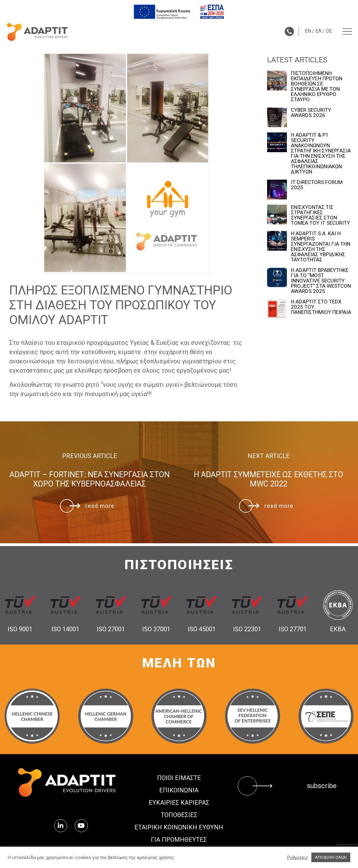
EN (308, 31)
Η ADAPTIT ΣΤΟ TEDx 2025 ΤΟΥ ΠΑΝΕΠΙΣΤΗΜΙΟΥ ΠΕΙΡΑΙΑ (321, 307)
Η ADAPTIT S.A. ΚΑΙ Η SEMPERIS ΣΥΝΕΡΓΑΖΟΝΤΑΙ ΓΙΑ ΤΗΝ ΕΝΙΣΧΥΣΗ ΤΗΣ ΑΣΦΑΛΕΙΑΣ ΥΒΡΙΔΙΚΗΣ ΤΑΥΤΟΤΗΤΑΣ (321, 247)
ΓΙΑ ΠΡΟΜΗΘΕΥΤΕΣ (179, 840)
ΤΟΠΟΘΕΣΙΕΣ (179, 815)
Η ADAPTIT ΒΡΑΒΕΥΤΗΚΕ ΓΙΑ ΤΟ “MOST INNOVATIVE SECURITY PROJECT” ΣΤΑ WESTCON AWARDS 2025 (321, 281)
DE (329, 31)
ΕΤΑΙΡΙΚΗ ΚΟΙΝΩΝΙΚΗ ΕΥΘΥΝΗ (179, 827)
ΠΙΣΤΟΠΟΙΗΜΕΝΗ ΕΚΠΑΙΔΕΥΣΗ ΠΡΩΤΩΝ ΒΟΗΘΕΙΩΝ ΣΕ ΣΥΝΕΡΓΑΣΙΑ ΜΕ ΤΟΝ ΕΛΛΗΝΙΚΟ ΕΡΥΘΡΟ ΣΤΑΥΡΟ (317, 86)
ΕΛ (318, 31)
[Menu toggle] (347, 31)
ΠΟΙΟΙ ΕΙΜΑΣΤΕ (179, 778)
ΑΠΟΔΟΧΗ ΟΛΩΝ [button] (331, 857)
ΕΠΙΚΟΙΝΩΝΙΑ (179, 790)
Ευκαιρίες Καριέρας (179, 803)
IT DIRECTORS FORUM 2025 (317, 185)
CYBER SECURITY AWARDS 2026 (311, 113)
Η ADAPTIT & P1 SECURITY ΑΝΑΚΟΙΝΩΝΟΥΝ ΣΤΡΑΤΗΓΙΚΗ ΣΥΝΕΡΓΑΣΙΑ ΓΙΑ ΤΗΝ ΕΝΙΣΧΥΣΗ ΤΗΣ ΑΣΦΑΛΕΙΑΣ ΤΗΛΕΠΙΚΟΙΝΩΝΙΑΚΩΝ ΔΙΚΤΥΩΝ (321, 153)
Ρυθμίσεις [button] (298, 858)
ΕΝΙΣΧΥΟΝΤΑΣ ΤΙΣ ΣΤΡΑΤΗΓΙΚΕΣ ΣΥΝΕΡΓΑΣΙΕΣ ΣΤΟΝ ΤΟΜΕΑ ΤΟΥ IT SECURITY (320, 215)
